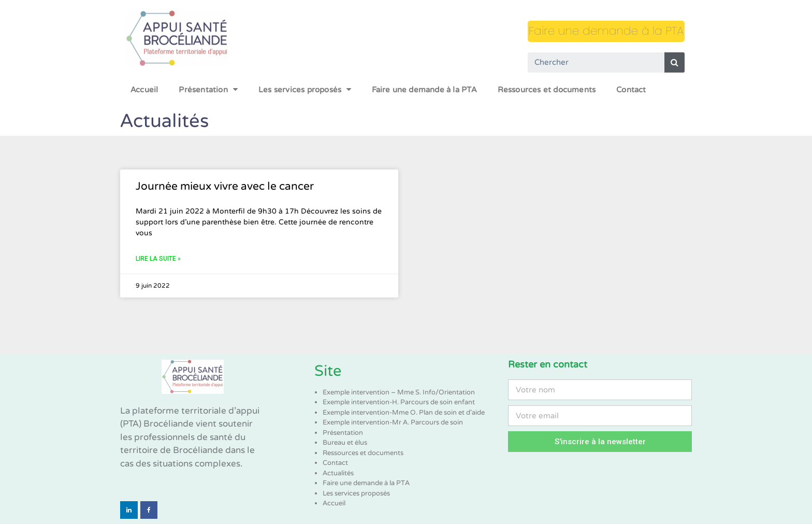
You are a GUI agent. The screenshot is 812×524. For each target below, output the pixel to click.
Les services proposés (305, 89)
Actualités (338, 473)
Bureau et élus (345, 443)
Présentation (208, 89)
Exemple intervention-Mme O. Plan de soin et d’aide (404, 413)
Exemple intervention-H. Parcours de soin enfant (399, 402)
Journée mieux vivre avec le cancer (225, 186)
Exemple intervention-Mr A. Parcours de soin (393, 422)
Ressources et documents (547, 90)
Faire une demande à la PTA (606, 31)
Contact (631, 90)
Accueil (144, 90)
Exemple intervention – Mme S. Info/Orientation (399, 392)
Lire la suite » (158, 259)
